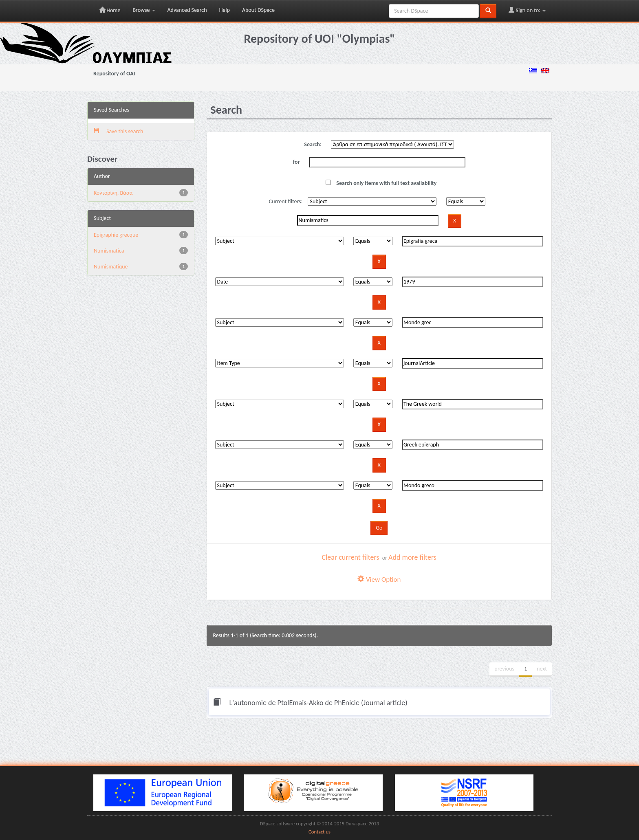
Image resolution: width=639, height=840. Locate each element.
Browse (144, 10)
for (296, 162)
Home (110, 10)
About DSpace (258, 10)
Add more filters (412, 557)
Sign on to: (527, 10)
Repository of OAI (114, 74)
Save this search (118, 131)
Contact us (319, 832)
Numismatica (109, 251)
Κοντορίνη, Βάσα (113, 193)
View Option (379, 579)
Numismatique (111, 267)
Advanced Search (187, 10)
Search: (313, 144)
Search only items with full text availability (381, 183)
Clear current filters (351, 557)
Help (225, 10)
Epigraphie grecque (116, 235)
